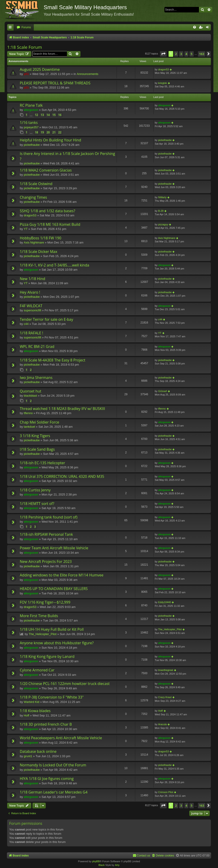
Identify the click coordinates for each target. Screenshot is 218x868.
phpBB (96, 861)
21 (54, 132)
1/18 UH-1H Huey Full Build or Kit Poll (52, 629)
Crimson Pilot (166, 792)
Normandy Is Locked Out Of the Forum (53, 765)
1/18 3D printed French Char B (46, 724)
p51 (26, 74)
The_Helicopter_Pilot (43, 634)
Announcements (88, 74)
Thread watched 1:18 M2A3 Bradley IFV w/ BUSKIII (62, 409)
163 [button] (202, 54)
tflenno (28, 413)
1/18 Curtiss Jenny (35, 490)
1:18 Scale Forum (24, 47)
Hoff (26, 715)
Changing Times (33, 197)
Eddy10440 (165, 602)
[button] (163, 54)
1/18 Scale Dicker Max (39, 252)
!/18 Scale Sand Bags (37, 449)
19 (42, 132)
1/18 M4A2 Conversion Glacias (46, 170)
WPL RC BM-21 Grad (37, 347)
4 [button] (186, 54)
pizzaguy (163, 224)
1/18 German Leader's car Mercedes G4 (54, 792)
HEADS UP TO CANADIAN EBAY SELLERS (54, 589)
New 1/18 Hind (33, 279)
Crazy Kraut (165, 697)
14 (48, 115)
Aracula (162, 724)
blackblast (30, 396)
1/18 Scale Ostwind (36, 184)
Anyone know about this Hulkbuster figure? (57, 643)
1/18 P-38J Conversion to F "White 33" (52, 697)
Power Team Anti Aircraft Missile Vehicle (54, 548)
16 (60, 115)
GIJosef (163, 391)
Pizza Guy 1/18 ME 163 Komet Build (50, 224)
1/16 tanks (29, 123)
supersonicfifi (32, 310)
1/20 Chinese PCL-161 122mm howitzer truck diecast (65, 684)
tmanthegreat (166, 670)
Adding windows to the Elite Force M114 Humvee (62, 575)
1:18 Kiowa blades (35, 711)
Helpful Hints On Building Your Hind (50, 140)
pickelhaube (32, 145)
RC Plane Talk (31, 105)
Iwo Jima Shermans (36, 378)
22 (60, 132)
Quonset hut (31, 391)
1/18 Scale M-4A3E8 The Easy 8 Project (53, 360)
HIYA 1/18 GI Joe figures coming (47, 779)
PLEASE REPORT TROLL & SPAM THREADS (55, 83)
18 (37, 132)
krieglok (163, 83)
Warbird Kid (31, 702)
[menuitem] (24, 27)
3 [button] (181, 54)
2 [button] (176, 54)
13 (42, 115)
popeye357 (31, 127)
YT (26, 229)
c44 (26, 324)
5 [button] (191, 54)
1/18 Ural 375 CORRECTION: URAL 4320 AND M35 (62, 476)
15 (54, 115)
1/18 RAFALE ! (31, 333)
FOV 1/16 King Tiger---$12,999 (45, 602)
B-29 (161, 211)
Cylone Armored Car (37, 670)
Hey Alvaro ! (30, 292)
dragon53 (164, 69)
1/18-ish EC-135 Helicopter (42, 463)
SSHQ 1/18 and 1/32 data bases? (47, 211)
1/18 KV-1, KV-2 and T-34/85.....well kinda (54, 265)
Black (102, 865)
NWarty (162, 197)
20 (48, 132)
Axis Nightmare (34, 242)
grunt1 (28, 756)
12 (37, 115)
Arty (117, 865)
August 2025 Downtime (40, 69)
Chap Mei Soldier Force (39, 422)
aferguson (31, 110)
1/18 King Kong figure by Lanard (47, 656)
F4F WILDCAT (31, 306)
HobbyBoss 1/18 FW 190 (40, 238)
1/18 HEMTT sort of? (37, 504)
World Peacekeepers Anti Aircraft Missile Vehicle (61, 738)
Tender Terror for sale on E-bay (46, 319)
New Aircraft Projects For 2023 (46, 561)
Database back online (38, 751)
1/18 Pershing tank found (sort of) (49, 517)
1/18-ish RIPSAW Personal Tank (46, 534)
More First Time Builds (39, 616)
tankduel (29, 427)
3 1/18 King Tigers (35, 436)
